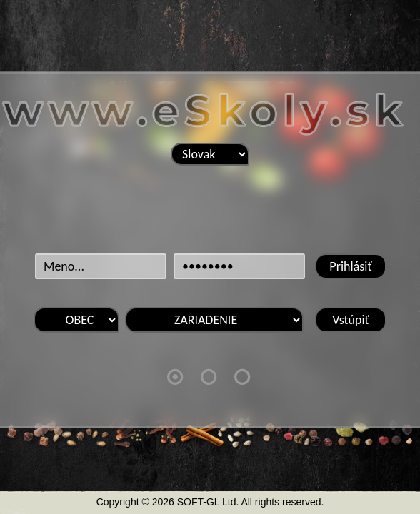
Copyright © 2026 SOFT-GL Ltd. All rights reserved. (210, 502)
